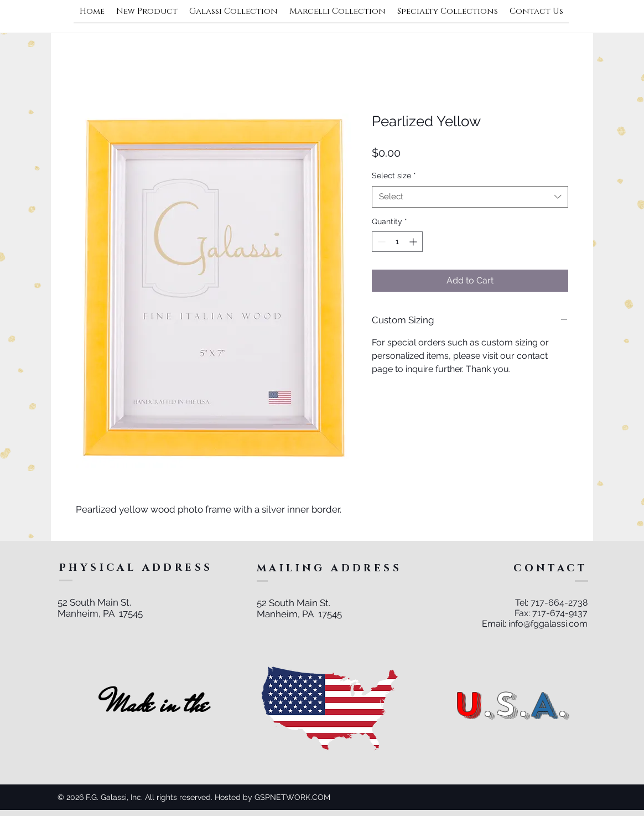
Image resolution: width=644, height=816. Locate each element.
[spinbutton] (397, 242)
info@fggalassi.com (548, 624)
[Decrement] (380, 242)
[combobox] (470, 197)
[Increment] (414, 242)
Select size (394, 175)
